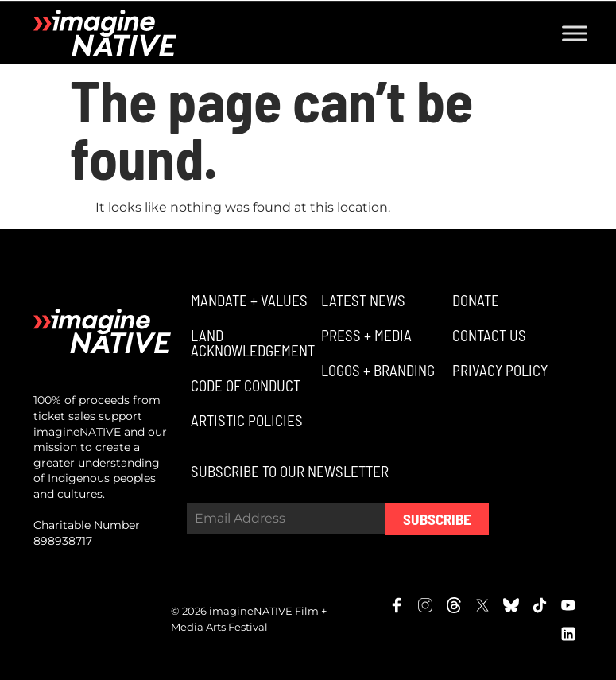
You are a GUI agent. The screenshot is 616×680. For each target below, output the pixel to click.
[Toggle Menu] (575, 33)
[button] (247, 300)
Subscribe (437, 519)
